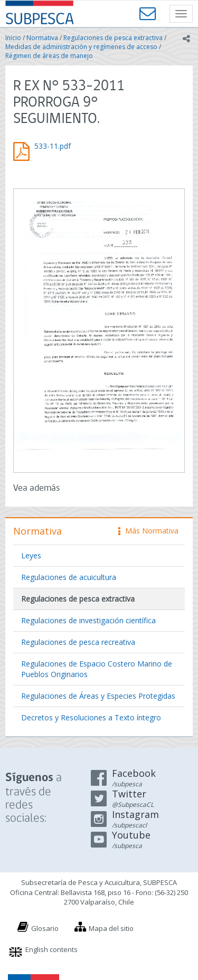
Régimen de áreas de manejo (49, 56)
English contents (51, 949)
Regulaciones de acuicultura (69, 577)
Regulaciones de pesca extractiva (113, 38)
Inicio (13, 38)
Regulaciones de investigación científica (88, 620)
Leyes (31, 555)
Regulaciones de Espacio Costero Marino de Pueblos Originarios (97, 669)
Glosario (45, 928)
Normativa (42, 38)
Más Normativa (148, 531)
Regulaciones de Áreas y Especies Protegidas (98, 696)
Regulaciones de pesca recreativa (78, 642)
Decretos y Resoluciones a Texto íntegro (91, 717)
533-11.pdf (53, 146)
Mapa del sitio (111, 928)
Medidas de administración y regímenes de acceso (81, 47)
